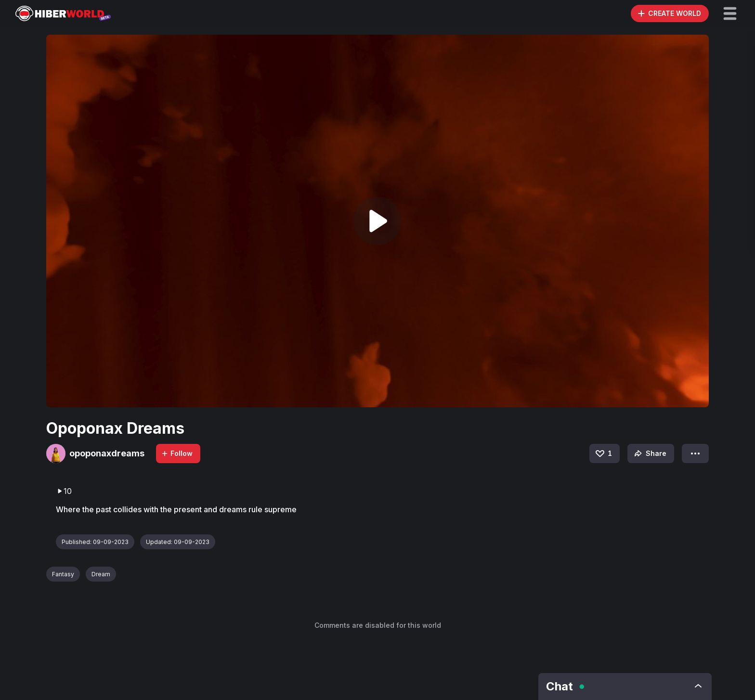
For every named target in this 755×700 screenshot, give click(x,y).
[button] (730, 13)
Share (649, 454)
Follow (177, 453)
